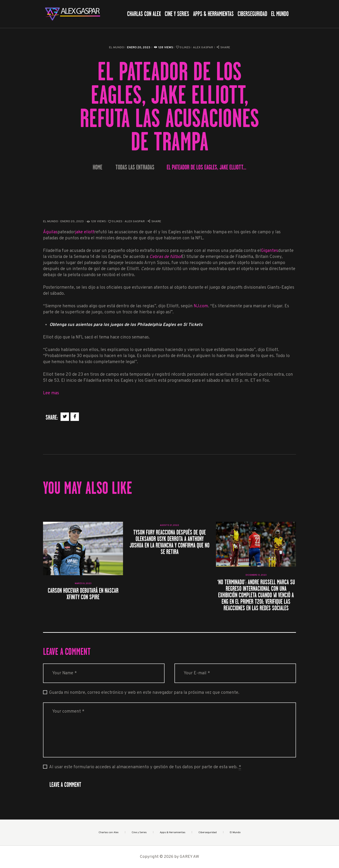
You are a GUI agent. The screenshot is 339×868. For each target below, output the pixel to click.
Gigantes (269, 251)
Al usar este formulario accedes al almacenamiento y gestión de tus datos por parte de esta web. (145, 767)
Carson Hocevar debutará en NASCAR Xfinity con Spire (83, 594)
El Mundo (116, 48)
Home (98, 167)
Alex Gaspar (203, 48)
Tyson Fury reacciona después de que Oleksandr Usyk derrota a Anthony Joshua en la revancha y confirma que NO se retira (169, 542)
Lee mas (51, 393)
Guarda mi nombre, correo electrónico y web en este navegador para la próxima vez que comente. (144, 693)
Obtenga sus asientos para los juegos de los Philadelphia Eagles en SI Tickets (126, 325)
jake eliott (85, 232)
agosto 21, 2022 (169, 525)
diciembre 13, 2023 (256, 575)
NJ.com (201, 306)
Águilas (50, 232)
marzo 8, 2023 (83, 584)
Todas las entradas (135, 167)
